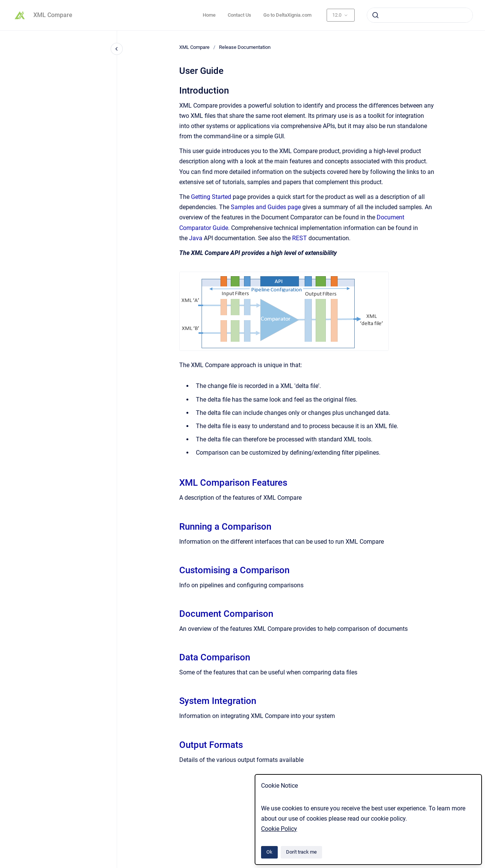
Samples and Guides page (266, 207)
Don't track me (301, 852)
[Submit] (375, 15)
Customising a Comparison (234, 570)
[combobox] (420, 15)
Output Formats (211, 745)
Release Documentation (245, 47)
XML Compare (53, 15)
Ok (269, 852)
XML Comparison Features (233, 483)
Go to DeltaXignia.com (287, 15)
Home (209, 15)
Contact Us (239, 15)
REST (300, 238)
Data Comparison (215, 657)
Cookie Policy (279, 829)
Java (196, 238)
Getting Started (212, 197)
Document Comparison (226, 614)
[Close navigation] (117, 49)
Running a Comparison (225, 527)
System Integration (218, 701)
